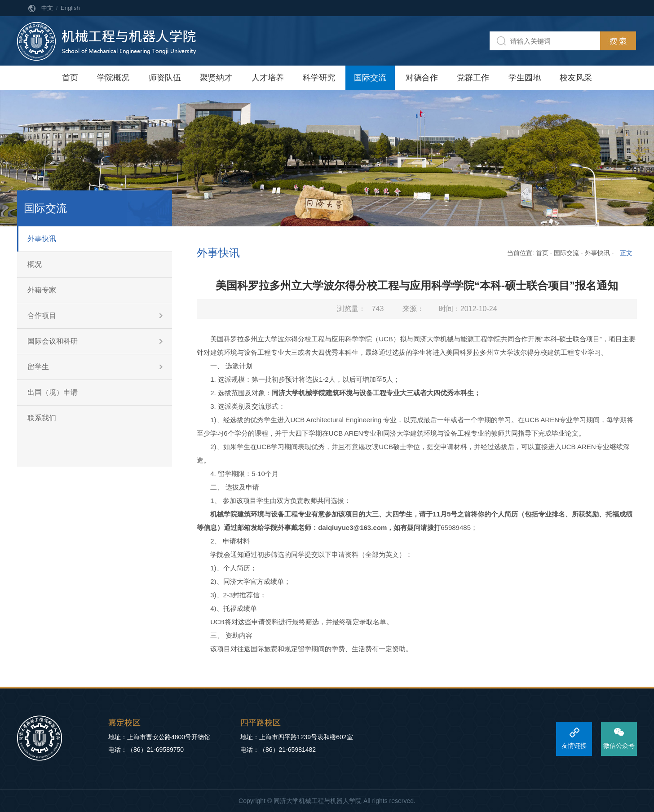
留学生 (38, 367)
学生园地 (525, 78)
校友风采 (576, 78)
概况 (35, 264)
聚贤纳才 (216, 78)
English (70, 8)
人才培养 (268, 78)
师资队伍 (165, 78)
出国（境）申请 (53, 392)
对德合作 (422, 78)
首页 (70, 78)
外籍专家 (42, 290)
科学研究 (319, 78)
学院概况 (113, 78)
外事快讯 (42, 239)
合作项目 (42, 316)
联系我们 (42, 418)
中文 (47, 8)
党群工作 (473, 78)
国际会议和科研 (53, 341)
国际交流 (370, 78)
